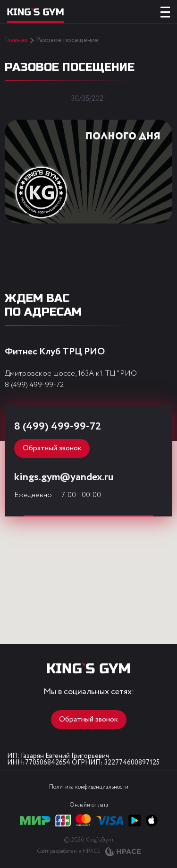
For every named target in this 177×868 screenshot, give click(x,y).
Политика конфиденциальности (89, 787)
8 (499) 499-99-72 (34, 385)
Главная (16, 40)
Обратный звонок (52, 448)
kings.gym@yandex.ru (64, 477)
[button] (84, 582)
